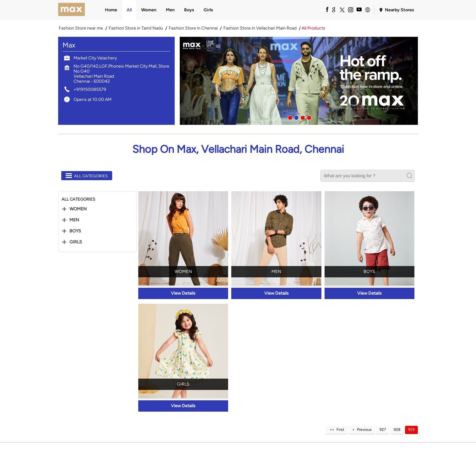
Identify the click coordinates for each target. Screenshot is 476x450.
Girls (76, 242)
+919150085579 (90, 89)
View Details (183, 293)
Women (78, 209)
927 (383, 430)
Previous (364, 430)
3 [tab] (302, 117)
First (340, 430)
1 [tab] (289, 117)
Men (74, 220)
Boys (75, 231)
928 (397, 430)
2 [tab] (296, 117)
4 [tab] (308, 117)
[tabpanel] (299, 81)
